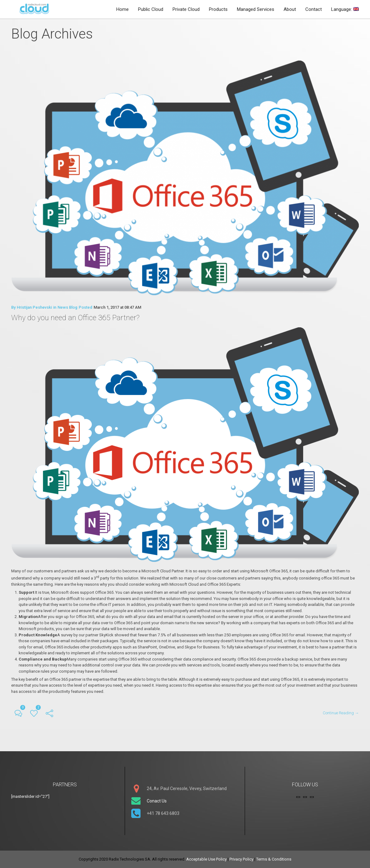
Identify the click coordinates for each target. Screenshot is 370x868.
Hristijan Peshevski (34, 307)
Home (123, 9)
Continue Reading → (341, 713)
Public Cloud (151, 9)
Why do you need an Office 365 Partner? (75, 318)
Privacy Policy (241, 859)
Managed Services (256, 9)
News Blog (67, 307)
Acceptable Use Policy (206, 859)
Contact (314, 9)
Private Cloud (186, 9)
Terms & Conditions (274, 859)
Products (218, 9)
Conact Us (157, 801)
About (290, 9)
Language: (345, 9)
